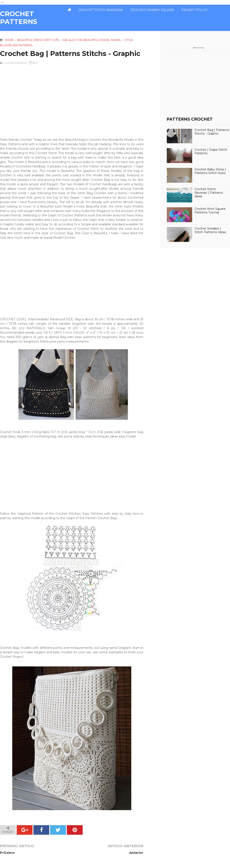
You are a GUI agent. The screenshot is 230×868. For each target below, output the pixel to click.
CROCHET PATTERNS (19, 18)
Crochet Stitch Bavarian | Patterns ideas (209, 193)
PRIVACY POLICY (195, 10)
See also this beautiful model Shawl (92, 40)
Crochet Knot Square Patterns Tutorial (210, 211)
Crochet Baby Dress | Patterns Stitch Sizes (210, 171)
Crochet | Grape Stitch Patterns (211, 152)
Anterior (136, 853)
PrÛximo (7, 853)
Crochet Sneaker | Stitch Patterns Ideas (210, 230)
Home (9, 40)
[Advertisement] (72, 99)
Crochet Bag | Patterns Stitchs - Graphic (212, 132)
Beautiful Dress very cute (38, 40)
